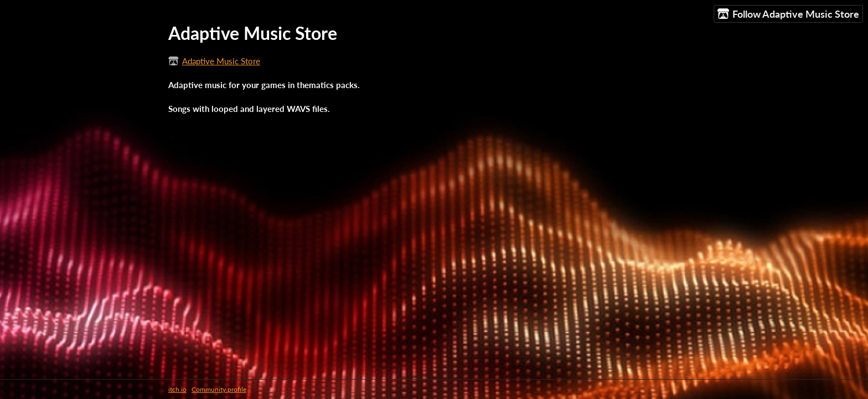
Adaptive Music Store (221, 61)
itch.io (177, 389)
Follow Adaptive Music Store (788, 14)
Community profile (219, 389)
